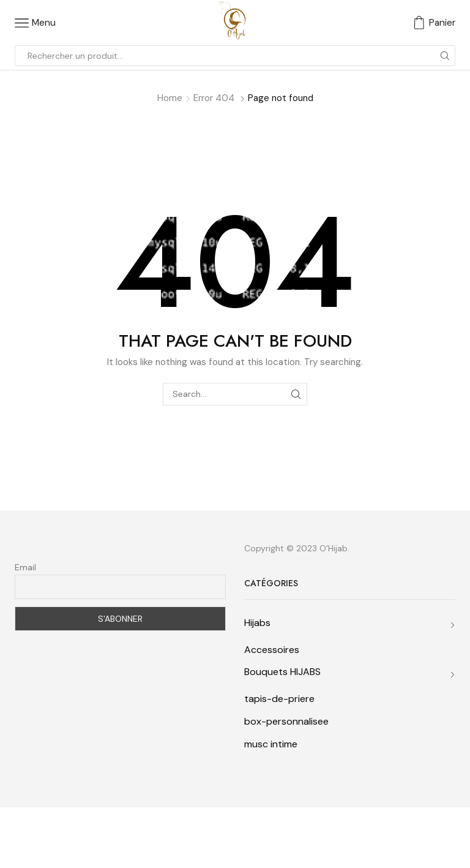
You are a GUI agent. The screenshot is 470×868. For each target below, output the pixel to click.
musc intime (271, 744)
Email (25, 567)
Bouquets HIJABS (282, 672)
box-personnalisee (286, 721)
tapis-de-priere (279, 699)
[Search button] (445, 56)
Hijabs (257, 623)
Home (170, 98)
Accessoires (272, 650)
